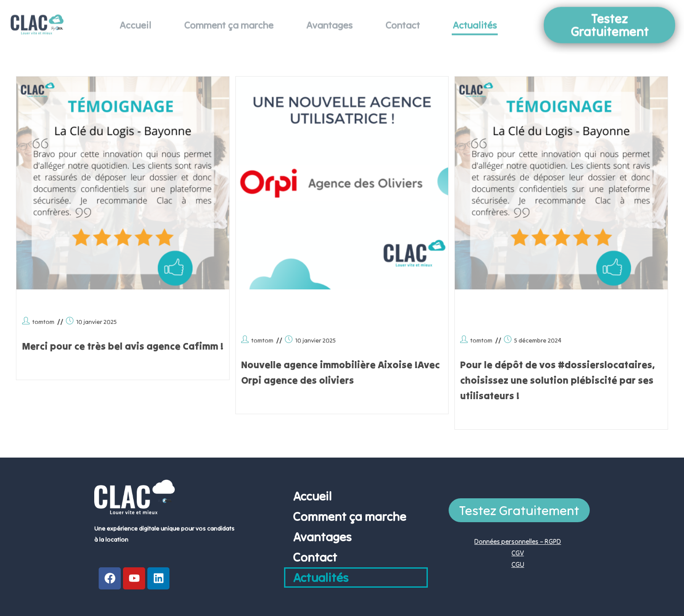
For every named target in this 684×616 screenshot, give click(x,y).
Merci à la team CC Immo (101, 303)
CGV (518, 553)
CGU (518, 564)
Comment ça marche (229, 19)
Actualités (475, 19)
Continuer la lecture (51, 369)
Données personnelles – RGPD (518, 541)
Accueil (135, 19)
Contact (403, 19)
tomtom (43, 322)
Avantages (329, 19)
